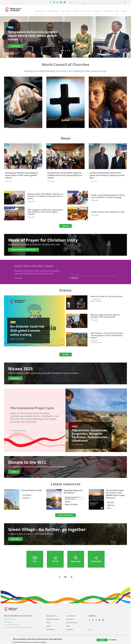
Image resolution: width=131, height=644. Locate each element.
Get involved (88, 11)
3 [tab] (65, 51)
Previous (5, 37)
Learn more (16, 46)
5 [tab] (70, 51)
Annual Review (27, 495)
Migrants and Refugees (71, 504)
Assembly (124, 11)
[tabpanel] (65, 37)
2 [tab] (63, 51)
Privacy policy (18, 278)
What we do (77, 11)
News (63, 11)
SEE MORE (65, 226)
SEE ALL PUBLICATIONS (66, 515)
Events (69, 11)
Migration (68, 502)
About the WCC (40, 11)
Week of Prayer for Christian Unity (24, 250)
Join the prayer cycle (19, 431)
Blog (117, 11)
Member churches (53, 11)
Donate (14, 472)
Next (126, 37)
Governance (26, 498)
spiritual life (111, 502)
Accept (102, 640)
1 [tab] (61, 51)
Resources (97, 11)
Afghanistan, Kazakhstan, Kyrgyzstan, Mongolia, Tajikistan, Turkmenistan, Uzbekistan (90, 435)
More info (50, 642)
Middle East (111, 505)
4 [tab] (68, 51)
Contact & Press (108, 11)
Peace (109, 508)
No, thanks (113, 640)
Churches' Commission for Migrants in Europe (72, 498)
